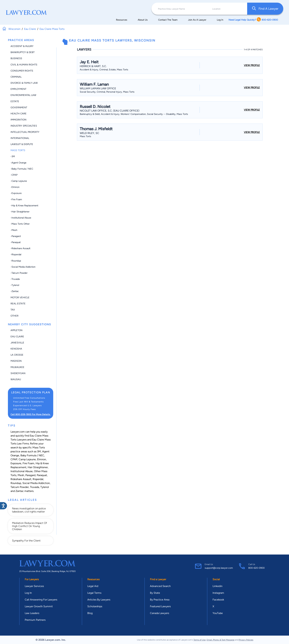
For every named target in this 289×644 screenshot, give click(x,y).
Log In (220, 20)
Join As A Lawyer (197, 20)
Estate (15, 101)
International (20, 138)
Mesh (21, 475)
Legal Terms (94, 593)
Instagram (218, 593)
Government (19, 107)
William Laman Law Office (98, 88)
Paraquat (42, 475)
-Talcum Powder (19, 273)
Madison (16, 361)
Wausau (16, 379)
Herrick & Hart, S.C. (93, 66)
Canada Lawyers (159, 613)
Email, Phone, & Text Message (221, 640)
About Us (143, 20)
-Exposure (16, 193)
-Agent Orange (18, 163)
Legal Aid (93, 586)
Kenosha (16, 349)
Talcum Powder (20, 487)
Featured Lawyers (160, 606)
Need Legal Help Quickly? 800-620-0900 (253, 20)
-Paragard (16, 236)
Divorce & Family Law (24, 83)
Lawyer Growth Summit (39, 606)
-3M (13, 156)
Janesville (17, 343)
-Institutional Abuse (21, 218)
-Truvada (15, 279)
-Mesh (14, 230)
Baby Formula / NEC (32, 455)
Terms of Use (200, 640)
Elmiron (42, 459)
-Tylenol (15, 285)
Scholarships (95, 606)
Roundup (16, 483)
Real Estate (18, 304)
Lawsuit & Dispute (22, 144)
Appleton (16, 330)
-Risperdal (16, 254)
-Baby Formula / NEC (22, 169)
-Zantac (15, 291)
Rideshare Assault (21, 479)
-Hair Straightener (20, 212)
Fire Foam (28, 463)
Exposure (16, 463)
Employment (18, 89)
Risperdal (38, 479)
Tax (13, 310)
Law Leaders (32, 613)
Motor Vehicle (20, 297)
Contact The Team (168, 20)
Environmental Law (23, 95)
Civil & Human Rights (24, 65)
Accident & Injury (22, 46)
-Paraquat (16, 242)
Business (16, 58)
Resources (122, 20)
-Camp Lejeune (19, 181)
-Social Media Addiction (23, 267)
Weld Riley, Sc (89, 133)
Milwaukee (17, 367)
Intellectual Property (25, 132)
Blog (90, 613)
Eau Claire (17, 337)
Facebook (218, 600)
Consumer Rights (22, 71)
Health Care (19, 114)
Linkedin (217, 586)
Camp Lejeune (27, 459)
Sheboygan (18, 373)
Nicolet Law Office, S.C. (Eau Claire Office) (110, 111)
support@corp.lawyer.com (219, 568)
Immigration (18, 120)
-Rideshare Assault (20, 248)
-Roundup (16, 261)
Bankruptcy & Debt (23, 52)
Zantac (20, 491)
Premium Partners (35, 620)
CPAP (14, 459)
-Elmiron (15, 187)
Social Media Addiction (36, 483)
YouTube (218, 613)
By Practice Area (160, 600)
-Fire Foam (16, 199)
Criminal (16, 77)
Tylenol (45, 487)
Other (14, 316)
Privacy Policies (246, 640)
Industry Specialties (24, 126)
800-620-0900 (256, 568)
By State (155, 593)
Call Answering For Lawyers (41, 600)
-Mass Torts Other (20, 224)
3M (39, 451)
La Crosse (17, 355)
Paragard (30, 475)
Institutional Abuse (22, 471)
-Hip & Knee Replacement (24, 205)
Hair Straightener (38, 467)
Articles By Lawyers (99, 600)
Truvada (35, 487)
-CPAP (14, 175)
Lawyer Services (34, 586)
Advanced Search (160, 586)
